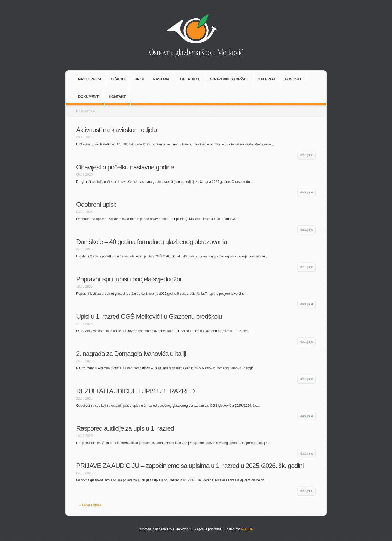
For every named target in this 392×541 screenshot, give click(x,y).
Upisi (139, 79)
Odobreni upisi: (96, 204)
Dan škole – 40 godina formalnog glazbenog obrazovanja (152, 242)
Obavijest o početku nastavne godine (125, 167)
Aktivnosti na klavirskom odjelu (117, 130)
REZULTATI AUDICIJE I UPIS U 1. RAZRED (135, 391)
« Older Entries (90, 505)
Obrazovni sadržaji (229, 79)
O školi (118, 79)
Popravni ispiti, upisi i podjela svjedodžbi (129, 279)
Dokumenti (89, 97)
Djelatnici (189, 79)
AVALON (247, 529)
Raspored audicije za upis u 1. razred (125, 428)
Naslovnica (90, 79)
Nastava (161, 79)
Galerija (267, 79)
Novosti (293, 79)
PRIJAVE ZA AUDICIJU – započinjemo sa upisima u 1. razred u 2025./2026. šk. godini (190, 466)
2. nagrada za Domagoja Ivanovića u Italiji (131, 354)
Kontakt (117, 97)
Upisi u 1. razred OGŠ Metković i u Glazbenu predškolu (149, 316)
